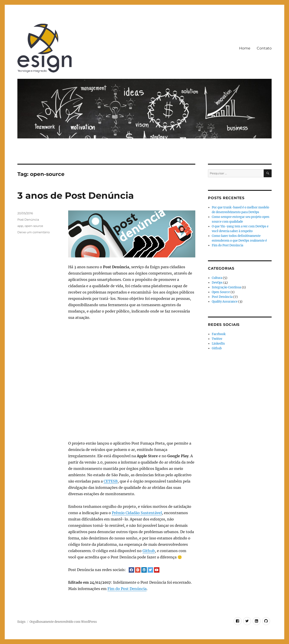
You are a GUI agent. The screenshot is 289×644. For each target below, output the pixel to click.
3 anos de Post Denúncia (76, 195)
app (20, 226)
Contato (264, 48)
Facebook (219, 334)
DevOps (217, 283)
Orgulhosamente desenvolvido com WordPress (63, 622)
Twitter (217, 339)
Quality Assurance (225, 302)
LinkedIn (218, 344)
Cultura (217, 278)
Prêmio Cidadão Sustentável (137, 513)
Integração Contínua (226, 287)
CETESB (111, 481)
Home (245, 48)
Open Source (221, 292)
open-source (34, 226)
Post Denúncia (28, 219)
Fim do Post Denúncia (127, 589)
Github (149, 551)
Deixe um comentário (34, 232)
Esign (21, 622)
